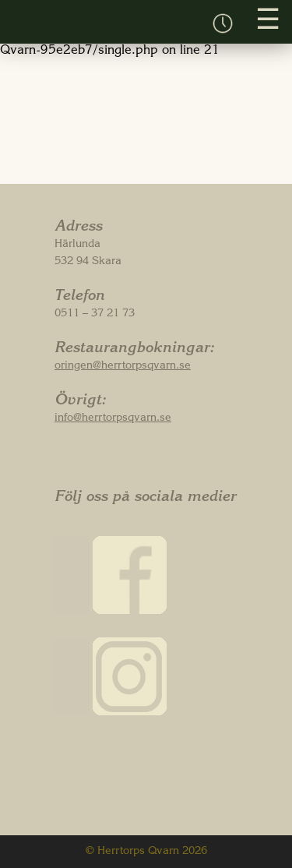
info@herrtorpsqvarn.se (113, 418)
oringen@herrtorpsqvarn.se (123, 366)
